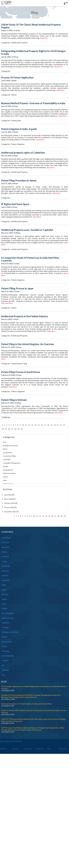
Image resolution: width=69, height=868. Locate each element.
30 (22, 429)
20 (55, 425)
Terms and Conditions (28, 749)
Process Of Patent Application (17, 77)
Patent (14, 95)
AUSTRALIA (6, 538)
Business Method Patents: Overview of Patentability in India (33, 103)
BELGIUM (5, 547)
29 (19, 429)
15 (39, 425)
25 (6, 429)
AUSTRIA (5, 543)
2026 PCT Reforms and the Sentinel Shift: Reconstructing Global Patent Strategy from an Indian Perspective (33, 720)
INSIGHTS (15, 749)
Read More (44, 38)
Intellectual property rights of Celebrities (23, 153)
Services (3, 749)
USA (3, 675)
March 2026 (9, 499)
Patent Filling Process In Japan (17, 288)
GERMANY (6, 580)
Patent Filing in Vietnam (14, 400)
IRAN (4, 590)
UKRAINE (5, 670)
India (5, 480)
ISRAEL (4, 599)
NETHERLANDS (8, 613)
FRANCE (5, 576)
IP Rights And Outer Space (15, 204)
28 (15, 429)
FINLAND (5, 571)
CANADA (5, 557)
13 (32, 425)
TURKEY (5, 661)
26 (9, 429)
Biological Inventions (11, 446)
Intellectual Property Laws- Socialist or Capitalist (27, 230)
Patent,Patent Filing (19, 363)
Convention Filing (9, 456)
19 (51, 425)
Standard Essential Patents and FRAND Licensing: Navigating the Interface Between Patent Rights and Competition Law (31, 696)
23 (64, 425)
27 (12, 429)
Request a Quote (64, 749)
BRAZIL (5, 552)
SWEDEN (5, 651)
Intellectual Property (19, 43)
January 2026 (9, 507)
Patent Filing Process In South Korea (21, 372)
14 (35, 425)
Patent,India (16, 120)
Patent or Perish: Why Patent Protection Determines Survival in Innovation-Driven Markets (34, 711)
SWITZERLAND (8, 656)
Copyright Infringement (12, 463)
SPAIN (4, 646)
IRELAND (5, 594)
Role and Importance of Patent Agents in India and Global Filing (26, 704)
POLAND (5, 628)
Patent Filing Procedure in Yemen (19, 180)
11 (26, 425)
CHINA (4, 561)
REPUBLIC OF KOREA (10, 632)
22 (61, 425)
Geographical (8, 470)
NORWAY (5, 623)
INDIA (4, 585)
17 (45, 425)
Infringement (8, 484)
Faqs (49, 749)
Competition (8, 452)
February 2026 (9, 503)
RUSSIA (5, 637)
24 (3, 429)
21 (58, 425)
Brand (5, 449)
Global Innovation (9, 473)
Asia (4, 442)
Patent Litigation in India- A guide (19, 129)
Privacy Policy (40, 749)
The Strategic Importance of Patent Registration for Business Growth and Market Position (34, 687)
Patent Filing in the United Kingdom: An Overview (28, 344)
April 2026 (8, 495)
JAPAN (4, 609)
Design (5, 466)
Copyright (7, 459)
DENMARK (6, 566)
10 (23, 425)
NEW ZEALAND (8, 618)
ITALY (4, 604)
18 (48, 425)
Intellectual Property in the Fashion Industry (25, 316)
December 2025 (10, 512)
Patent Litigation (18, 144)
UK (3, 665)
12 (29, 425)
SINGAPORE (7, 642)
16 (42, 425)
